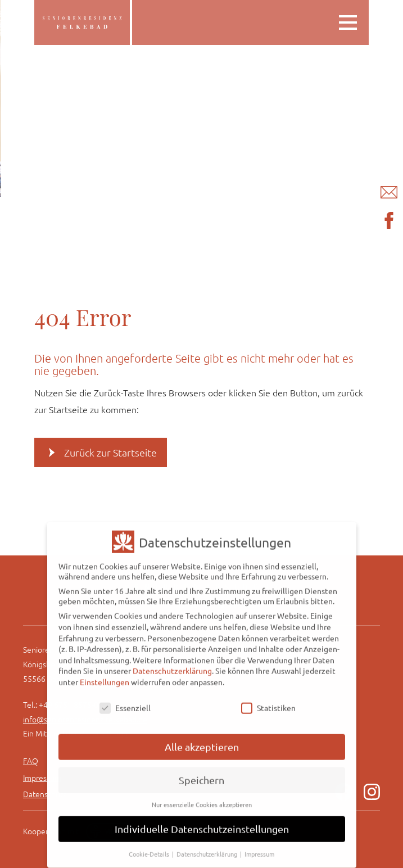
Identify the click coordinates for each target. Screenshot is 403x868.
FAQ (31, 761)
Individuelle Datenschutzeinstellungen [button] (202, 820)
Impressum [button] (259, 846)
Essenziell (125, 699)
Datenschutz (45, 794)
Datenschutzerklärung (172, 662)
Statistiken (268, 699)
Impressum (42, 777)
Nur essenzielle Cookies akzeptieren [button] (202, 796)
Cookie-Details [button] (150, 846)
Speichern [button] (201, 772)
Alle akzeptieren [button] (202, 738)
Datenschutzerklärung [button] (208, 846)
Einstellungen (105, 673)
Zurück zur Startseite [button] (110, 452)
